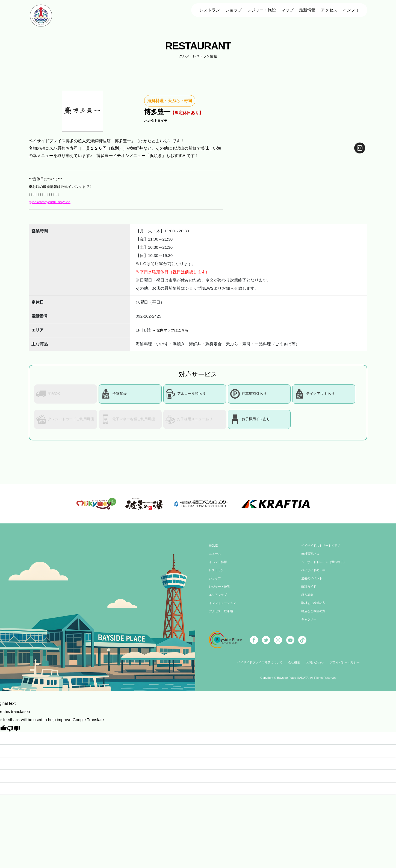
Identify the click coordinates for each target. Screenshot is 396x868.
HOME (214, 550)
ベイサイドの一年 (314, 574)
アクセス (329, 10)
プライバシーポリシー (348, 667)
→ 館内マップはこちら (173, 330)
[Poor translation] (13, 732)
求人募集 (308, 599)
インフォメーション (224, 607)
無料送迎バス (311, 558)
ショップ (234, 10)
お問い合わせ (316, 667)
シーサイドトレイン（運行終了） (326, 566)
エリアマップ (219, 599)
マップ (287, 10)
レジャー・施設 (261, 10)
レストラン (210, 10)
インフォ (351, 10)
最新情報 (307, 10)
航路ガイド (309, 591)
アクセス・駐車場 (222, 615)
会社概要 (294, 667)
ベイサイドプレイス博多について (257, 667)
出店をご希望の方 (314, 615)
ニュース (215, 558)
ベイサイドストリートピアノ (323, 550)
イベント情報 (219, 566)
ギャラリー (309, 624)
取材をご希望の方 (314, 607)
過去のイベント (313, 583)
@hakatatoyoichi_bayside (52, 202)
